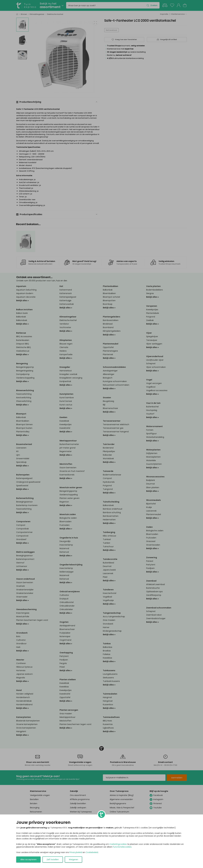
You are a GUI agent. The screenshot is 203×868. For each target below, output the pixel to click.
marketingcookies (118, 844)
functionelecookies (122, 847)
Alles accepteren (28, 859)
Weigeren (74, 859)
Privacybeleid (76, 852)
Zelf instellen (53, 859)
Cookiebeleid (92, 852)
